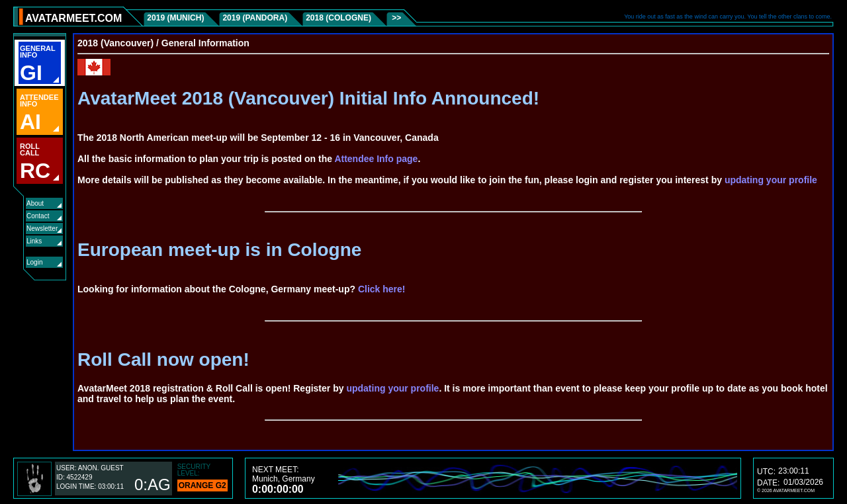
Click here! (382, 289)
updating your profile (771, 180)
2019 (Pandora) (255, 18)
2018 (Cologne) (338, 18)
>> (395, 18)
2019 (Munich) (175, 18)
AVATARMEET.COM (73, 18)
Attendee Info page (376, 159)
